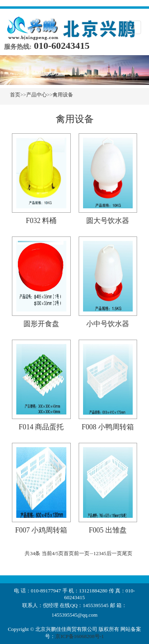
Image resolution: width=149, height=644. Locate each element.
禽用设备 (63, 95)
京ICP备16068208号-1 (79, 636)
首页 (15, 95)
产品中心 (37, 95)
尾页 (127, 553)
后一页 (114, 553)
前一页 (82, 553)
